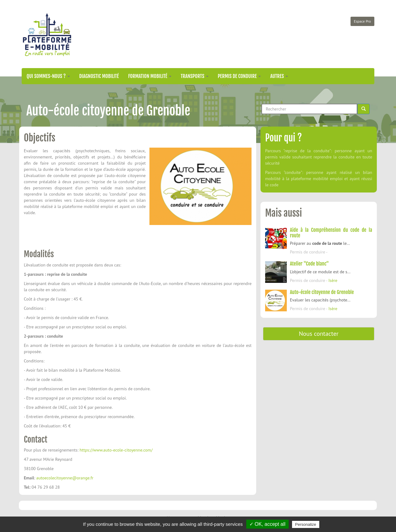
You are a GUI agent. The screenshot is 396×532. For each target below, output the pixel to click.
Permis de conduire (239, 76)
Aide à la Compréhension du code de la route (331, 233)
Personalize (306, 524)
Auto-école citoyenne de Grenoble (322, 292)
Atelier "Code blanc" (309, 264)
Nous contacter (319, 334)
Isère (333, 280)
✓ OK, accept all (267, 524)
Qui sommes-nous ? (48, 76)
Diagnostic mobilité (99, 76)
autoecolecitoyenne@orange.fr (65, 478)
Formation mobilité (150, 76)
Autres (279, 76)
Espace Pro (362, 21)
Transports (195, 76)
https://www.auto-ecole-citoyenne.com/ (116, 450)
